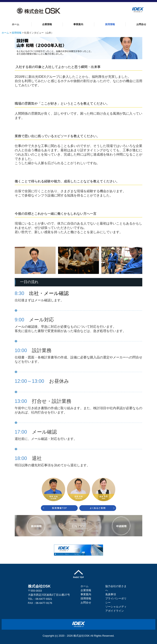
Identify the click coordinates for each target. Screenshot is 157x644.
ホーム (16, 24)
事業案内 (78, 24)
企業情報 (47, 24)
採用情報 (110, 24)
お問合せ (141, 24)
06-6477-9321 (44, 599)
